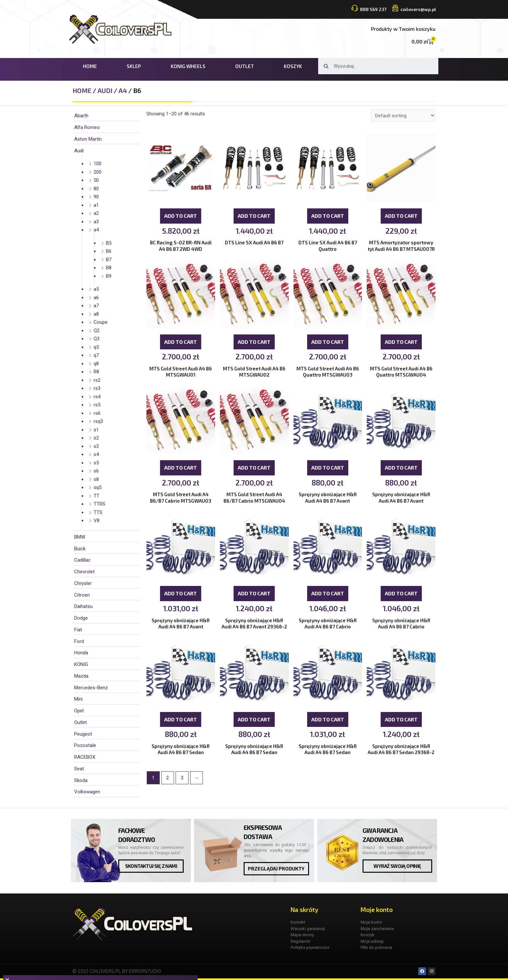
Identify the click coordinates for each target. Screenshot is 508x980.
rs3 (97, 388)
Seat (79, 769)
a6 (96, 297)
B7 (109, 260)
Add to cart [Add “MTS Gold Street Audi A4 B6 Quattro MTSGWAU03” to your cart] (328, 342)
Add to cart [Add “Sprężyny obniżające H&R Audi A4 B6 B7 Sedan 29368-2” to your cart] (401, 721)
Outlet (245, 66)
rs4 (97, 397)
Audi (105, 90)
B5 (109, 243)
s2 (96, 438)
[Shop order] (403, 116)
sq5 (98, 487)
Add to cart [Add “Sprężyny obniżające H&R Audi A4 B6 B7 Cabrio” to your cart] (328, 595)
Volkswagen (87, 792)
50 (96, 180)
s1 (96, 430)
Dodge (81, 618)
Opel (79, 711)
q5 (96, 347)
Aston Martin (88, 139)
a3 (96, 222)
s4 (96, 454)
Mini (78, 699)
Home (90, 66)
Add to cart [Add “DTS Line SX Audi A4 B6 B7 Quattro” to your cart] (328, 216)
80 (96, 189)
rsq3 (98, 421)
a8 (96, 314)
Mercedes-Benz (91, 688)
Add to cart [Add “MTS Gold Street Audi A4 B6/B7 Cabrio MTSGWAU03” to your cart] (181, 468)
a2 (96, 213)
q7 (96, 355)
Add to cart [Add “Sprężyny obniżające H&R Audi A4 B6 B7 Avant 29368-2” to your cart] (254, 595)
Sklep (134, 66)
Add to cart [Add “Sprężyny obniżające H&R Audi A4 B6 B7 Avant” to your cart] (328, 468)
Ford (79, 641)
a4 (123, 90)
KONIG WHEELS (188, 66)
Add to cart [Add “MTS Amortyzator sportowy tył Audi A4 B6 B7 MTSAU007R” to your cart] (401, 216)
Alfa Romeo (87, 127)
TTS (98, 512)
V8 (97, 520)
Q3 (97, 339)
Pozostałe (85, 745)
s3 (96, 446)
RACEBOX (85, 757)
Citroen (82, 595)
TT (97, 496)
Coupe (101, 322)
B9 (109, 276)
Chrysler (83, 583)
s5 (96, 463)
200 (98, 172)
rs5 (97, 405)
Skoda (81, 780)
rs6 (97, 413)
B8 (109, 268)
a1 (96, 205)
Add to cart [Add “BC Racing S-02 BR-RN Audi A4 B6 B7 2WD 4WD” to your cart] (181, 216)
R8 (96, 372)
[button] (151, 866)
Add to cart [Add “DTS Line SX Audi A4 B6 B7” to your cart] (254, 216)
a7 (96, 306)
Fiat (78, 630)
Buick (80, 549)
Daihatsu (83, 606)
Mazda (81, 676)
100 (98, 164)
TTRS (99, 504)
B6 (109, 251)
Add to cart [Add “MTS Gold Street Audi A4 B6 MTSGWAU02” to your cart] (254, 342)
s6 (96, 471)
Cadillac (82, 560)
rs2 (97, 380)
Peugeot (83, 734)
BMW (80, 537)
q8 (96, 364)
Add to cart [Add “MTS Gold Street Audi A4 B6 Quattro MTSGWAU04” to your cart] (401, 342)
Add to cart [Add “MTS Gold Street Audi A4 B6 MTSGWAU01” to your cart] (181, 342)
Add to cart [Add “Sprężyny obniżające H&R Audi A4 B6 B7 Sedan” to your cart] (181, 721)
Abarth (81, 116)
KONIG (81, 664)
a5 (96, 289)
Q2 (97, 331)
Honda (81, 653)
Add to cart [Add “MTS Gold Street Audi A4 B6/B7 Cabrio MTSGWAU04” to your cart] (254, 468)
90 (96, 197)
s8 (96, 479)
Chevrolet (84, 572)
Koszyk (293, 66)
